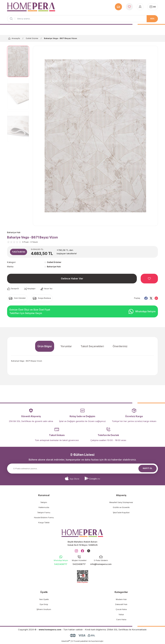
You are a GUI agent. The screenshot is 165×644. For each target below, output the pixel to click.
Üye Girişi (44, 605)
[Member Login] (140, 7)
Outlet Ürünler (55, 262)
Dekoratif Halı (121, 605)
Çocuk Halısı (121, 610)
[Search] (82, 19)
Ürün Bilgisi (45, 347)
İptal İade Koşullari (121, 513)
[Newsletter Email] (82, 469)
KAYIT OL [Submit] (148, 469)
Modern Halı (121, 600)
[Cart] (153, 7)
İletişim (44, 503)
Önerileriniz (120, 347)
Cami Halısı (121, 620)
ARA (152, 19)
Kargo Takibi (44, 523)
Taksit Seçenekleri (92, 347)
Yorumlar (66, 347)
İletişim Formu (44, 513)
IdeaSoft (66, 642)
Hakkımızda (44, 508)
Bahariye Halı (54, 267)
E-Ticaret (76, 642)
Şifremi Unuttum (44, 610)
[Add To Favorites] (149, 279)
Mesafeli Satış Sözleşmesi (121, 503)
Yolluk (121, 615)
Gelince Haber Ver (72, 279)
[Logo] (31, 7)
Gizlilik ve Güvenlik (121, 508)
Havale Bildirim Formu (44, 518)
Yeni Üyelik (44, 600)
